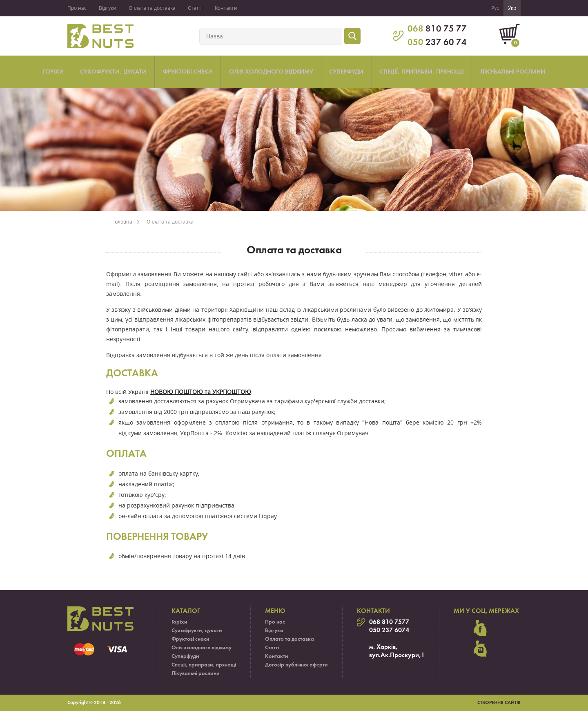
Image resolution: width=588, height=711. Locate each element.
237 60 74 (437, 43)
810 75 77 (437, 29)
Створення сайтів (499, 703)
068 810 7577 (389, 622)
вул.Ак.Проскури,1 (397, 655)
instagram (480, 649)
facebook (480, 628)
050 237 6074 (389, 631)
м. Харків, (383, 647)
